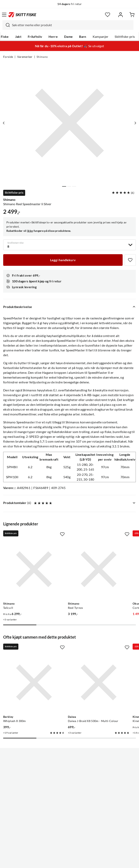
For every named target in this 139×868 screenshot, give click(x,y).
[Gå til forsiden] (22, 15)
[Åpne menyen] (4, 15)
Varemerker (25, 57)
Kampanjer (101, 37)
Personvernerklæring (54, 862)
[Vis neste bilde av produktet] (135, 123)
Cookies (94, 862)
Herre (53, 37)
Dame (68, 37)
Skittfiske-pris (125, 37)
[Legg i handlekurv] (63, 260)
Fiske (5, 37)
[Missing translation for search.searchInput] (6, 25)
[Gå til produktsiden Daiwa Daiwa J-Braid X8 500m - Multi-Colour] (99, 682)
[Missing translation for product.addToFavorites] (130, 260)
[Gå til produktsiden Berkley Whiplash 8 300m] (34, 682)
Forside (8, 57)
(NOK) (69, 845)
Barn (83, 37)
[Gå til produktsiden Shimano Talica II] (34, 569)
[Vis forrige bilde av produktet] (4, 123)
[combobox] (68, 25)
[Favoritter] (108, 15)
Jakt (18, 37)
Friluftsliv (35, 37)
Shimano (42, 57)
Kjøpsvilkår (78, 862)
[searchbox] (72, 25)
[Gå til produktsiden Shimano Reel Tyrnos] (99, 569)
